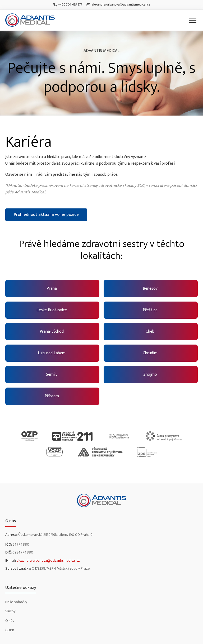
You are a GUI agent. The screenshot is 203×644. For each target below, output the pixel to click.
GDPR (10, 630)
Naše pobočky (16, 602)
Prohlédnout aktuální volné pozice (46, 215)
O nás (10, 621)
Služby (10, 611)
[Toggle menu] (193, 20)
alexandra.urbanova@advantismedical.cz (118, 5)
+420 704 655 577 (68, 5)
